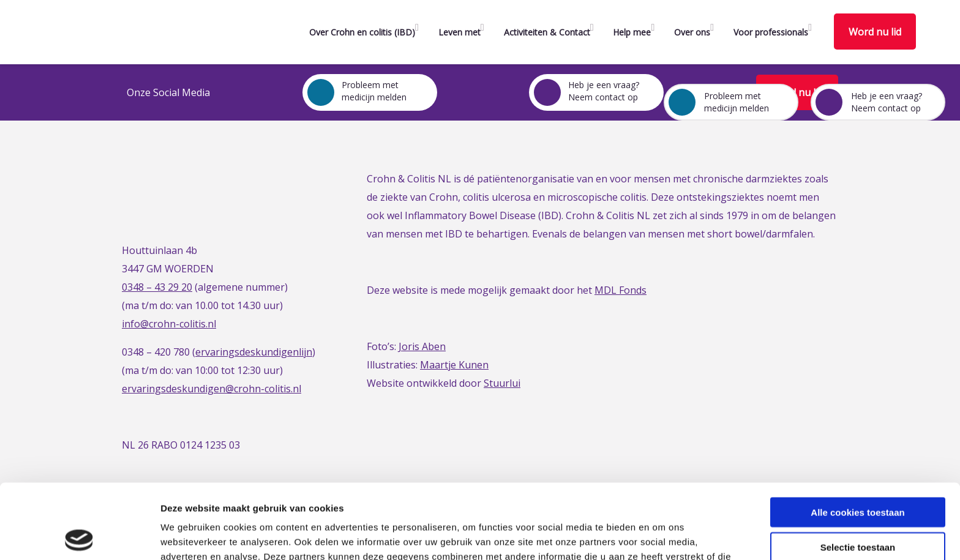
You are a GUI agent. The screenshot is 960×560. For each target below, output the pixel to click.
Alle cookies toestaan (857, 437)
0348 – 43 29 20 (157, 287)
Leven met (459, 32)
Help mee (632, 32)
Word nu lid (875, 32)
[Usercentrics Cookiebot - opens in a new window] (79, 536)
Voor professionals (771, 32)
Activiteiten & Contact (547, 32)
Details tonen (662, 536)
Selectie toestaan (858, 472)
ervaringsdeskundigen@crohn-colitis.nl (212, 389)
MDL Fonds (621, 290)
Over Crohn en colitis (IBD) (362, 32)
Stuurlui (502, 383)
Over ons (692, 32)
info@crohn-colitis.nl (169, 324)
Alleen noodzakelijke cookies (858, 506)
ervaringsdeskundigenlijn (254, 352)
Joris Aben (422, 346)
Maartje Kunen (454, 365)
